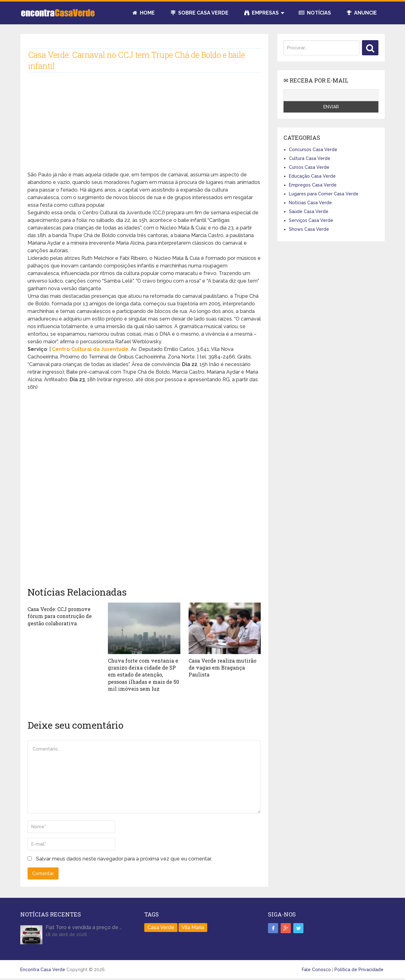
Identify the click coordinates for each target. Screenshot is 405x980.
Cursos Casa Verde (309, 167)
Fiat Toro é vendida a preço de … (84, 927)
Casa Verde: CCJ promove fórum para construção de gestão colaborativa (60, 616)
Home (144, 13)
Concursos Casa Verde (313, 150)
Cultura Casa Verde (310, 158)
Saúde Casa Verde (309, 211)
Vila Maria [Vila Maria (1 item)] (193, 927)
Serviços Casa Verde (311, 220)
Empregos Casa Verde (313, 185)
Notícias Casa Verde (310, 203)
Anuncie (362, 13)
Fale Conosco (316, 970)
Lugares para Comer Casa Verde (324, 194)
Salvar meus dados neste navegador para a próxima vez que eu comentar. (124, 859)
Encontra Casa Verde (43, 970)
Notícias (315, 13)
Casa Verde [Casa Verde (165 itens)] (161, 927)
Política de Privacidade (359, 970)
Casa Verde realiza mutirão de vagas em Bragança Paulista (222, 668)
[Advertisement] (144, 127)
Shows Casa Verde (309, 229)
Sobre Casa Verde (199, 13)
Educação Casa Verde (312, 176)
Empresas (262, 13)
